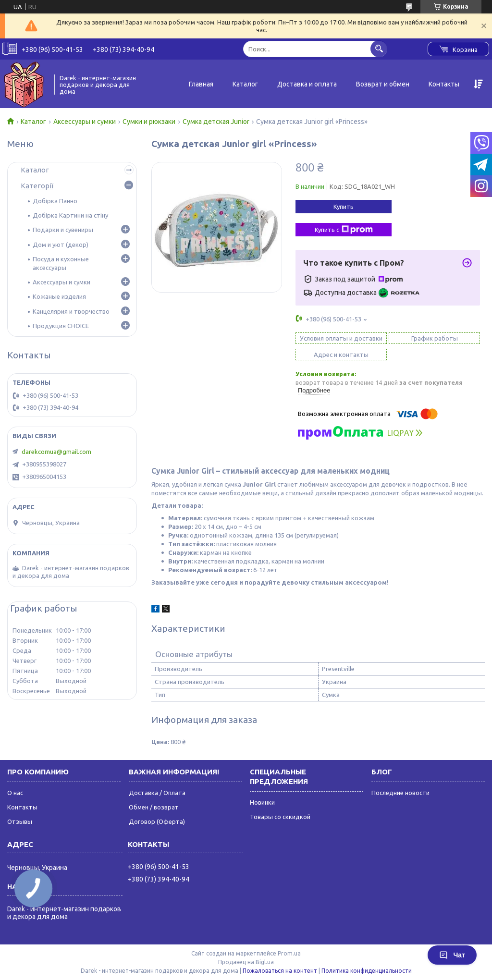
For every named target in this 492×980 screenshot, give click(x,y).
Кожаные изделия (59, 296)
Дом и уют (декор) (61, 245)
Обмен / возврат (154, 807)
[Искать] (379, 49)
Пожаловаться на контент (280, 971)
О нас (15, 793)
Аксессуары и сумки (85, 122)
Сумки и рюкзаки (149, 122)
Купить (344, 207)
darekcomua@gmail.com (56, 452)
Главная (201, 84)
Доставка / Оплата (157, 793)
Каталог (245, 84)
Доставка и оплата (307, 84)
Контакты (444, 84)
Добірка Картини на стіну (70, 215)
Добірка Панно (55, 201)
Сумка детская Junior (216, 122)
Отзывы (20, 821)
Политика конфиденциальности (367, 971)
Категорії (37, 186)
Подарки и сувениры (63, 230)
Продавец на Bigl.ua (246, 962)
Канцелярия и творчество (71, 311)
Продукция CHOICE (61, 326)
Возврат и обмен (383, 84)
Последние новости (400, 793)
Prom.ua (289, 953)
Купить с (344, 230)
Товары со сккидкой (280, 817)
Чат (452, 955)
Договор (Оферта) (157, 821)
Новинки (262, 802)
